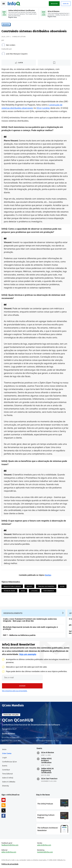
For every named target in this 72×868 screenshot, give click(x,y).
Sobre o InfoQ (8, 778)
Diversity (6, 786)
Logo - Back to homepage (14, 3)
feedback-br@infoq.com (10, 845)
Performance (49, 591)
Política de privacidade (10, 864)
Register (54, 4)
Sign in (66, 4)
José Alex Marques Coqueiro (17, 54)
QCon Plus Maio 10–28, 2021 (11, 741)
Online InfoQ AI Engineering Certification (47, 771)
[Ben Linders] (3, 45)
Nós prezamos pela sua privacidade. (15, 691)
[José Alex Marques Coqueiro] (3, 54)
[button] (22, 686)
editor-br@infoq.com (9, 852)
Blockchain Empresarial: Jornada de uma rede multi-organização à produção (30, 628)
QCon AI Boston (48, 753)
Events (5, 766)
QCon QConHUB (18, 720)
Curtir (21, 63)
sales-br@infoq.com (44, 845)
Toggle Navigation (4, 4)
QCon (39, 108)
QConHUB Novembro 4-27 (11, 737)
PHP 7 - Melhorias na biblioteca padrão (19, 635)
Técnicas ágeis (9, 591)
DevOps (6, 24)
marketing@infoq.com (45, 852)
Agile (23, 591)
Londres (46, 108)
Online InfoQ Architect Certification (46, 761)
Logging (34, 591)
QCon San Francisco (49, 779)
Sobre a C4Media (9, 782)
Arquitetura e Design (12, 586)
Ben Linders (11, 45)
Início (4, 749)
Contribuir (6, 770)
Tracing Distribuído (46, 586)
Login (5, 757)
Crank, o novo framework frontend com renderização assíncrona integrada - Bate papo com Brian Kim (30, 620)
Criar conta (7, 753)
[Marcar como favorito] (54, 63)
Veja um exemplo (28, 654)
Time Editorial (7, 774)
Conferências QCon (10, 762)
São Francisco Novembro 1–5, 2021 (48, 741)
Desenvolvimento (13, 613)
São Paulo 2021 (41, 737)
